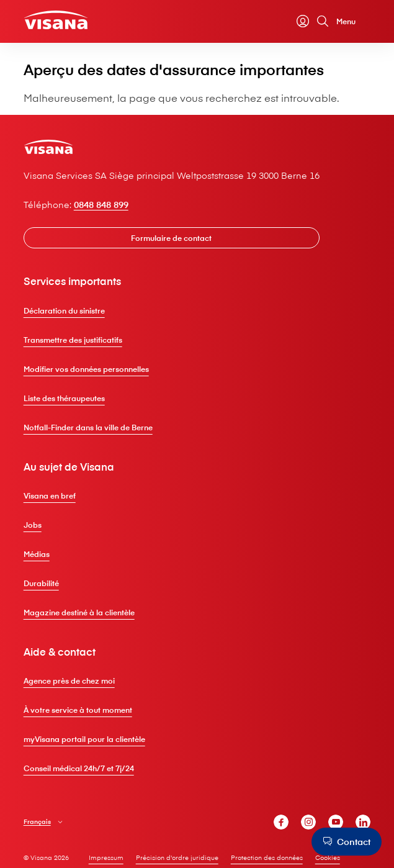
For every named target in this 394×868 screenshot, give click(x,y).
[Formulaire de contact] (172, 238)
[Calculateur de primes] (283, 21)
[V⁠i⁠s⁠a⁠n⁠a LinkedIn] (363, 822)
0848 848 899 (101, 205)
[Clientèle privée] (56, 20)
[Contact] (347, 842)
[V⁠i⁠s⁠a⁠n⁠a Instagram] (308, 822)
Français (37, 822)
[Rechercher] (323, 21)
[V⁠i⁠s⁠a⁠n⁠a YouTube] (336, 822)
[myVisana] (303, 21)
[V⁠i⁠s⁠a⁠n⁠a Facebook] (281, 822)
